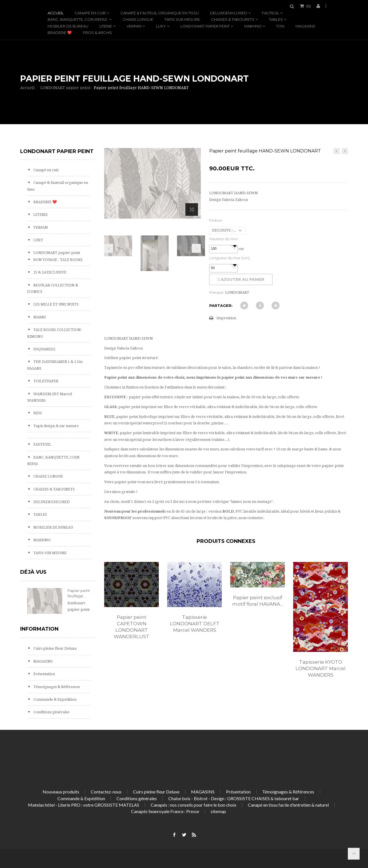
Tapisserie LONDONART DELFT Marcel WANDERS (195, 624)
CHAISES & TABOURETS (233, 19)
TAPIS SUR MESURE (182, 19)
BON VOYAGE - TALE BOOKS (58, 260)
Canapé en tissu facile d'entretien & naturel (288, 805)
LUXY (161, 26)
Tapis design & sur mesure (56, 426)
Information (39, 629)
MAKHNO (253, 26)
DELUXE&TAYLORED (229, 13)
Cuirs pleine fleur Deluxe (55, 648)
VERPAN (134, 26)
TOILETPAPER (45, 381)
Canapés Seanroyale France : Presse (165, 811)
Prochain (196, 248)
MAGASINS (305, 26)
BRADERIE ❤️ (60, 33)
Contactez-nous (106, 792)
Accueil (56, 13)
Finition (216, 220)
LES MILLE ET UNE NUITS (56, 304)
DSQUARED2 (44, 349)
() (308, 6)
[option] (131, 607)
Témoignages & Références (56, 687)
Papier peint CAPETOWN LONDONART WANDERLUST (131, 627)
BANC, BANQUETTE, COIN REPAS (78, 19)
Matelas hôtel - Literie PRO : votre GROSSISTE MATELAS (84, 805)
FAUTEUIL (271, 13)
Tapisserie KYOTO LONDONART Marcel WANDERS (321, 668)
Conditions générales (51, 712)
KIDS (37, 413)
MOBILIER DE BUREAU (68, 26)
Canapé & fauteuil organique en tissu (160, 13)
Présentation (44, 674)
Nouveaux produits (61, 792)
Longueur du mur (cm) (229, 258)
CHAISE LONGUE (138, 19)
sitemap (218, 811)
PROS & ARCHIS (97, 33)
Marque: (217, 292)
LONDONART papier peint (205, 26)
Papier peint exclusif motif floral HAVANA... (258, 601)
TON (280, 26)
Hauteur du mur (223, 239)
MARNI (39, 317)
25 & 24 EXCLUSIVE (49, 272)
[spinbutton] (223, 249)
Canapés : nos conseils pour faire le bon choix (194, 805)
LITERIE (106, 26)
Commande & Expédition (54, 699)
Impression (226, 318)
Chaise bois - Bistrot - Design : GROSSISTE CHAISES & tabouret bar (234, 798)
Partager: (221, 305)
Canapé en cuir (90, 13)
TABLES (276, 19)
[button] (235, 246)
